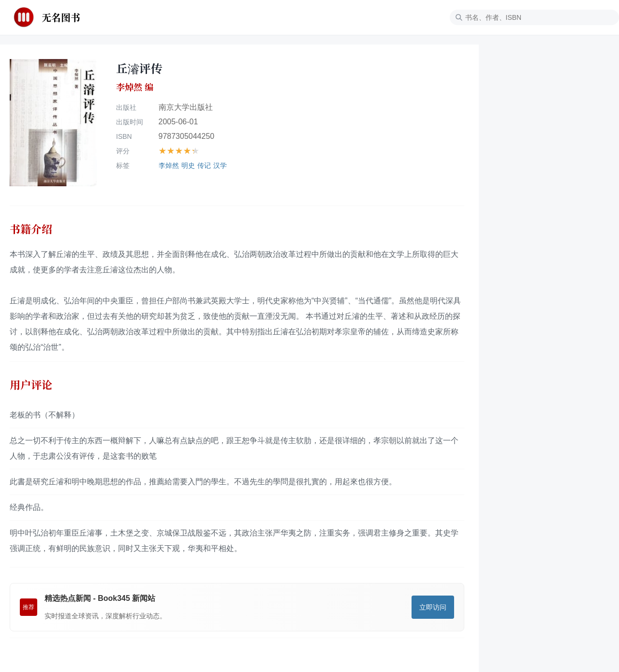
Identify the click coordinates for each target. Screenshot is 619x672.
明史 (188, 165)
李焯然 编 (135, 87)
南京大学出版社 (186, 107)
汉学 (220, 165)
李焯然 (169, 165)
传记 (204, 165)
